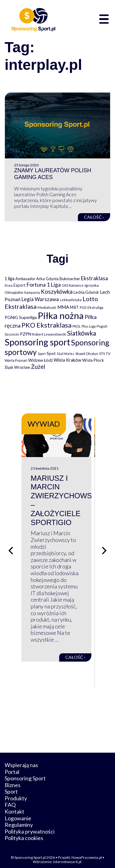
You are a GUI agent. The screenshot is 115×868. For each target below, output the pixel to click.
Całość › (94, 217)
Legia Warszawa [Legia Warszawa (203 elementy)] (40, 299)
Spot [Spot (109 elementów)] (51, 353)
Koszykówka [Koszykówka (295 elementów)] (57, 292)
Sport (11, 786)
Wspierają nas (21, 759)
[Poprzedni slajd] (11, 548)
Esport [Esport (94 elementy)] (19, 285)
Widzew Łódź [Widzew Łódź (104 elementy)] (40, 360)
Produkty (16, 793)
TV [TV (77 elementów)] (108, 354)
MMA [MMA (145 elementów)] (63, 307)
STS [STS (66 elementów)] (102, 354)
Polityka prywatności (30, 826)
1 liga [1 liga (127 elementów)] (10, 279)
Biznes (13, 779)
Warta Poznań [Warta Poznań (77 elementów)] (16, 360)
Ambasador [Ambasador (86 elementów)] (25, 279)
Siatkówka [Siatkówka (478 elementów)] (82, 333)
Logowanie (18, 813)
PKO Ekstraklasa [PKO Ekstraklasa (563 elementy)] (46, 325)
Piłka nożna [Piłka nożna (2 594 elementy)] (61, 315)
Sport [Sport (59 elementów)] (42, 354)
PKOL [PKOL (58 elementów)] (77, 326)
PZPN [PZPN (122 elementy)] (26, 334)
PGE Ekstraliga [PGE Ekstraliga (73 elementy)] (92, 307)
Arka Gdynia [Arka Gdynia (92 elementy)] (47, 279)
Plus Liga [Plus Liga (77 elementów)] (89, 326)
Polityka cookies (24, 833)
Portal (12, 766)
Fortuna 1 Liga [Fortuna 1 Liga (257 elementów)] (44, 285)
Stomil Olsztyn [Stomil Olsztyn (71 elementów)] (87, 353)
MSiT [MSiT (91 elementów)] (74, 307)
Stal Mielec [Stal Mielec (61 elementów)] (66, 354)
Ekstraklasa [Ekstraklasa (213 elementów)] (94, 278)
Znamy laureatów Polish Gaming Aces (53, 174)
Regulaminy (19, 819)
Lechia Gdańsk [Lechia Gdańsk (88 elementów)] (86, 292)
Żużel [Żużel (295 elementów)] (38, 367)
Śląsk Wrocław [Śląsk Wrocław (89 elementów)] (17, 367)
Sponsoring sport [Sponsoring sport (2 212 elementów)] (37, 342)
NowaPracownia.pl (87, 852)
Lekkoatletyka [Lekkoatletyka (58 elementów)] (71, 300)
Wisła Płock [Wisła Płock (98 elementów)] (93, 360)
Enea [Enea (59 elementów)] (9, 285)
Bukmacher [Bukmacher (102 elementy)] (70, 279)
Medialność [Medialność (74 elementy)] (47, 307)
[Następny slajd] (104, 548)
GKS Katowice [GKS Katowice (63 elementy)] (73, 285)
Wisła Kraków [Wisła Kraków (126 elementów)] (67, 360)
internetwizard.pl (67, 856)
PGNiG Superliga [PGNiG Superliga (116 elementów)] (21, 317)
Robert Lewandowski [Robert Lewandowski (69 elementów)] (49, 334)
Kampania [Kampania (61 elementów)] (32, 292)
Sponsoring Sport (25, 773)
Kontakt (14, 806)
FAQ (10, 799)
